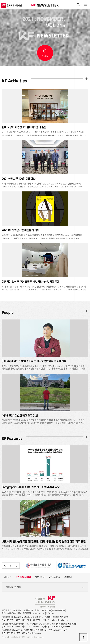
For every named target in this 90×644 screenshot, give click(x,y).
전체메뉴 (85, 4)
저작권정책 (40, 577)
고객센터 (68, 577)
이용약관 (8, 577)
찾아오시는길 (54, 577)
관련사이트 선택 (45, 587)
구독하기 (45, 56)
